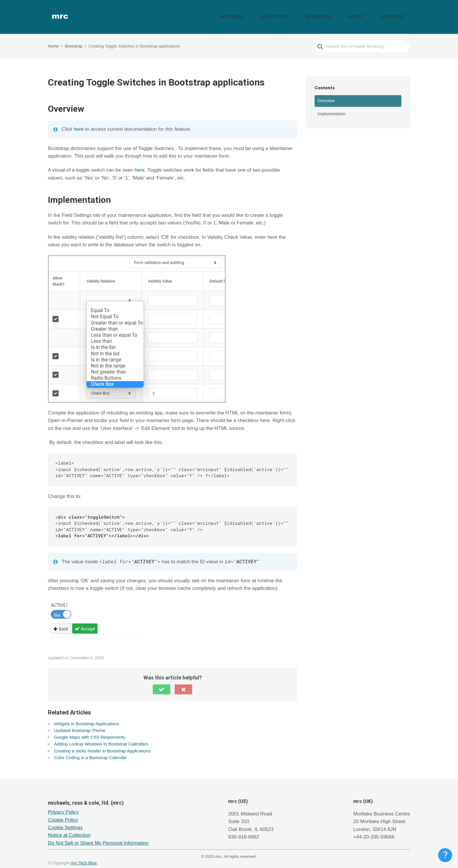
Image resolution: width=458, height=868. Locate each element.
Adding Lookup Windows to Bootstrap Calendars (101, 737)
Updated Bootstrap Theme (80, 723)
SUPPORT (397, 13)
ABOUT (370, 13)
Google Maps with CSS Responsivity (90, 730)
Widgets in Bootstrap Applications (87, 716)
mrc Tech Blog (84, 856)
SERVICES (342, 13)
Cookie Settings (65, 820)
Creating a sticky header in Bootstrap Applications (102, 743)
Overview (326, 93)
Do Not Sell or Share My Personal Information (98, 836)
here (79, 122)
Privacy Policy (63, 805)
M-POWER (276, 13)
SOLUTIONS (309, 13)
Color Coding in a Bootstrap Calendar (90, 750)
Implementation (332, 106)
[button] (162, 682)
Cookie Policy (63, 813)
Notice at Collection (69, 828)
